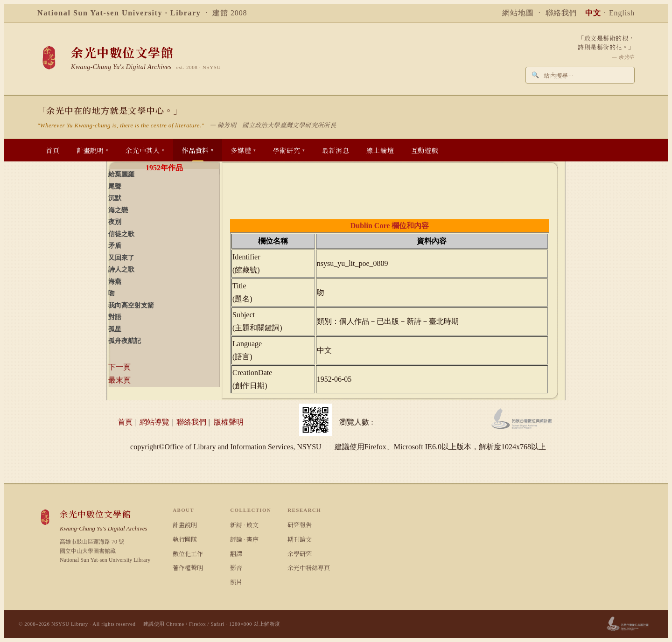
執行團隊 (185, 539)
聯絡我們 (561, 13)
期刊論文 (300, 539)
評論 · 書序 (244, 539)
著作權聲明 (188, 568)
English (622, 13)
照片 (236, 582)
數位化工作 (188, 554)
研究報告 (300, 525)
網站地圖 (518, 13)
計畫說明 (185, 525)
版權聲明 (229, 422)
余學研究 (300, 554)
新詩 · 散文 (244, 525)
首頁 (125, 422)
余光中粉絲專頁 (309, 568)
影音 (236, 568)
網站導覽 (154, 422)
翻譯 (236, 554)
